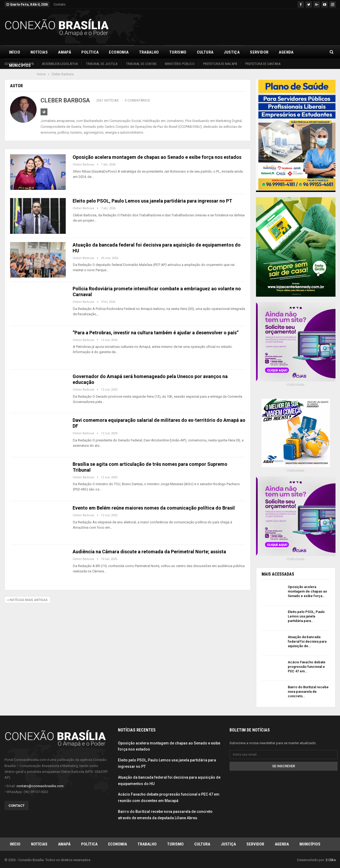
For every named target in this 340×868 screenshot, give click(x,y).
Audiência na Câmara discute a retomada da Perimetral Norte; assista (149, 552)
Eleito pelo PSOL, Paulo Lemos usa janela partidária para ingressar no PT (152, 201)
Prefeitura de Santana (263, 64)
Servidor (259, 52)
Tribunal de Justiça (102, 64)
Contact (17, 805)
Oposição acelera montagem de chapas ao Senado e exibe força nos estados (157, 157)
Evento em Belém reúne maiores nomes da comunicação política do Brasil (154, 508)
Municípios (310, 844)
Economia (119, 52)
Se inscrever (284, 766)
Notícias (39, 52)
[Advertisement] (239, 26)
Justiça (232, 52)
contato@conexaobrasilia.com (40, 786)
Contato (60, 4)
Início (15, 52)
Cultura (205, 52)
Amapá (65, 52)
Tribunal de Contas (141, 64)
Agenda (286, 52)
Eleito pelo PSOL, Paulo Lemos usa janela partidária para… (306, 616)
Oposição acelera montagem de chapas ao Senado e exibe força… (307, 591)
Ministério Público (180, 64)
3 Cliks (331, 860)
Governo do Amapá (19, 64)
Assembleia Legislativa (60, 64)
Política (90, 52)
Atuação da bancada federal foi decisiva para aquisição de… (307, 641)
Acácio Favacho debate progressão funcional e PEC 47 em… (307, 667)
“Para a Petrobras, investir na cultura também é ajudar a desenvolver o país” (156, 333)
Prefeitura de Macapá (220, 64)
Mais (309, 52)
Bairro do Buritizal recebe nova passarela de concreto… (308, 692)
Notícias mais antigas (27, 600)
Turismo (178, 52)
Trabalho (149, 52)
